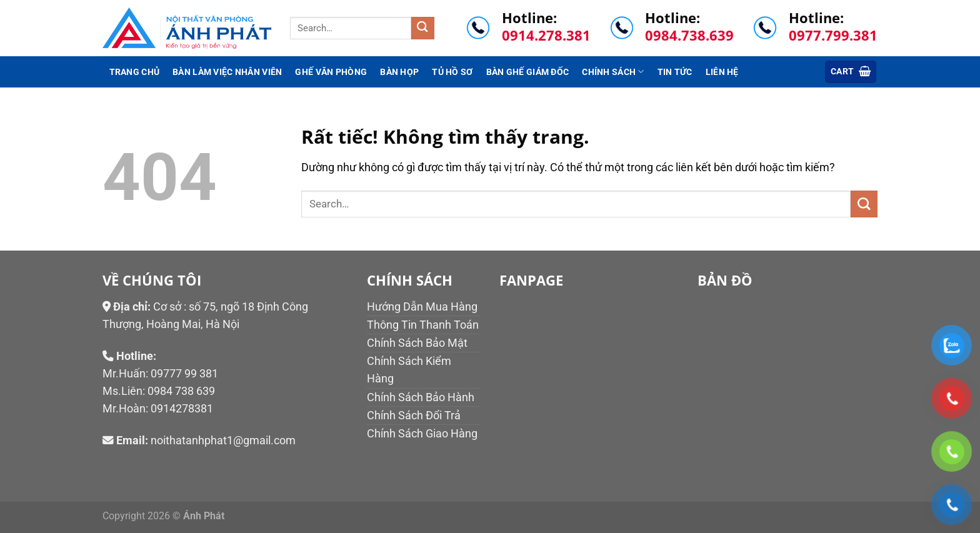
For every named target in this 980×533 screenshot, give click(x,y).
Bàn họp (399, 72)
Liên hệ (722, 72)
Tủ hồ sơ (452, 72)
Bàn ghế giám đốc (528, 72)
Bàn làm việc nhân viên (227, 72)
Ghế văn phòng (331, 72)
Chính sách (613, 72)
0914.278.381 (546, 35)
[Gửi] (423, 28)
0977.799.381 (833, 35)
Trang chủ (135, 72)
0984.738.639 (689, 35)
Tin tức (675, 72)
